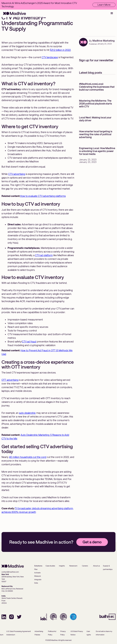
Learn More (104, 5)
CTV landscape (50, 57)
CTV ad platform (44, 255)
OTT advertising (10, 380)
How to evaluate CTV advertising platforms (43, 196)
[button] (112, 13)
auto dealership (27, 413)
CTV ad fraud (29, 341)
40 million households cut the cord (28, 457)
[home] (14, 13)
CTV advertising (17, 174)
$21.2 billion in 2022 (60, 50)
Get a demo (92, 542)
